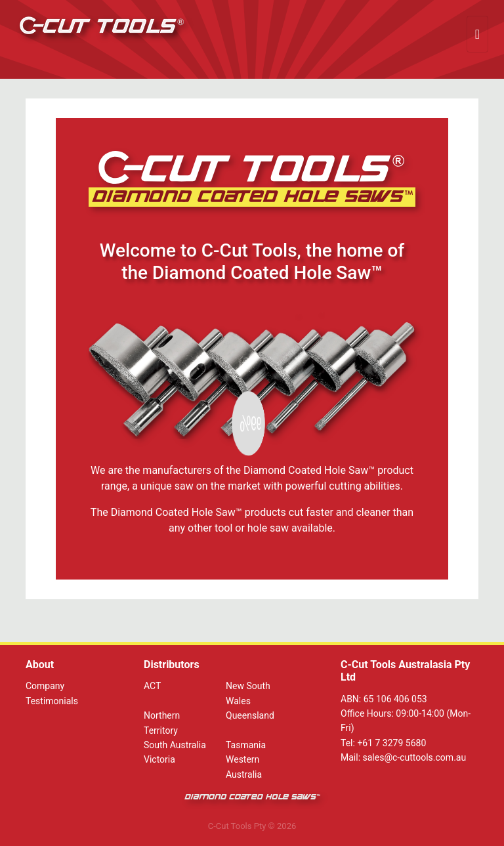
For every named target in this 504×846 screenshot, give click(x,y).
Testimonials (52, 701)
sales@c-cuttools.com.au (415, 757)
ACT (152, 686)
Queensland (250, 715)
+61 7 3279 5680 (391, 743)
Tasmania (246, 745)
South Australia (175, 745)
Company (45, 686)
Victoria (159, 759)
